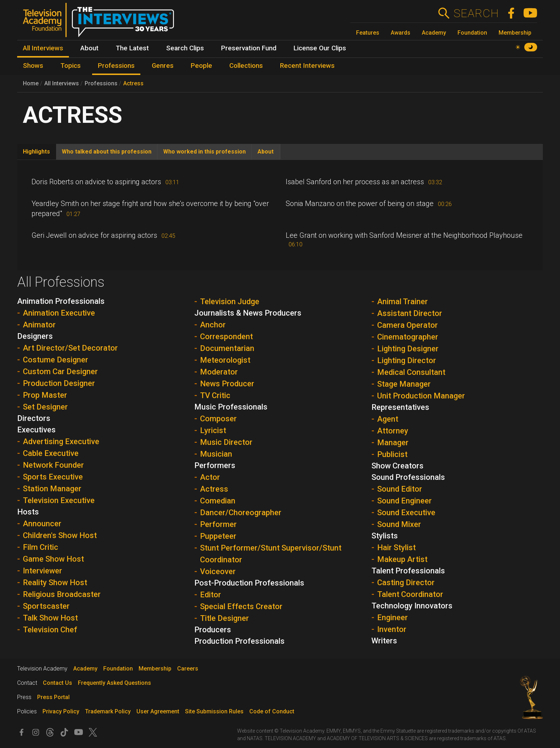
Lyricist (213, 430)
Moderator (219, 372)
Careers (188, 669)
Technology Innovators (412, 606)
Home (31, 83)
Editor (211, 595)
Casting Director (406, 583)
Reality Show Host (55, 583)
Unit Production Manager (421, 396)
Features (368, 33)
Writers (384, 641)
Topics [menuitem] (71, 66)
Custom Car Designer (60, 372)
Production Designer (59, 383)
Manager (393, 443)
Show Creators (397, 466)
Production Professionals (239, 641)
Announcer (42, 524)
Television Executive (59, 500)
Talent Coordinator (410, 594)
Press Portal (53, 697)
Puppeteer (218, 536)
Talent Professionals (408, 571)
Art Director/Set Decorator (70, 348)
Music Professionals (231, 407)
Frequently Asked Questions (114, 683)
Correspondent (226, 337)
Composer (218, 419)
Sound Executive (406, 513)
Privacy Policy (61, 711)
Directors (34, 418)
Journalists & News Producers (248, 313)
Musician (216, 454)
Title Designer (224, 618)
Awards (401, 33)
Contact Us (57, 683)
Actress (133, 83)
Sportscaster (46, 606)
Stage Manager (404, 384)
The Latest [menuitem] (132, 48)
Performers (215, 465)
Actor (210, 477)
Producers (213, 630)
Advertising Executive (61, 441)
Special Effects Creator (241, 606)
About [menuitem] (89, 48)
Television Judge (230, 302)
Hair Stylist (396, 548)
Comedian (218, 501)
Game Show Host (53, 559)
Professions (101, 83)
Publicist (392, 454)
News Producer (227, 384)
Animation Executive (59, 313)
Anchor (213, 325)
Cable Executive (51, 453)
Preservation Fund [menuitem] (249, 48)
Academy (434, 33)
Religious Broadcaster (62, 594)
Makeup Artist (402, 559)
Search (476, 13)
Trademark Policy (108, 711)
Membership (515, 33)
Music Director (226, 442)
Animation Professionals (61, 301)
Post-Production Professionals (249, 583)
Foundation (472, 33)
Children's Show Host (60, 535)
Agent (388, 419)
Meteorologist (225, 360)
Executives (36, 430)
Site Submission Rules (214, 711)
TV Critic (215, 395)
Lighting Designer (408, 349)
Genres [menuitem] (163, 66)
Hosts (28, 512)
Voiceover (218, 571)
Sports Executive (53, 477)
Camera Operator (407, 325)
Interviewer (42, 571)
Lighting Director (407, 360)
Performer (218, 524)
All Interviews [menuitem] (43, 48)
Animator (39, 325)
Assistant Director (410, 313)
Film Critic (41, 547)
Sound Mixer (399, 524)
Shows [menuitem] (33, 66)
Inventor (392, 629)
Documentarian (227, 348)
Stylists (385, 536)
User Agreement (158, 711)
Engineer (392, 618)
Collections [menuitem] (246, 66)
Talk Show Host (50, 618)
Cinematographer (408, 337)
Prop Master (45, 395)
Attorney (393, 431)
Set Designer (45, 407)
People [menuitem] (201, 66)
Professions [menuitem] (116, 66)
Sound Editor (400, 489)
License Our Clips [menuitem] (320, 48)
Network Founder (53, 465)
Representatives (400, 407)
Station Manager (52, 489)
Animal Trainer (402, 302)
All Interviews (62, 83)
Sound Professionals (408, 477)
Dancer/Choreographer (241, 513)
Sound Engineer (404, 501)
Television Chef (50, 630)
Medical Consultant (411, 372)
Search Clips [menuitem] (185, 48)
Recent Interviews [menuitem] (307, 66)
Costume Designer (56, 360)
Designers (35, 336)
